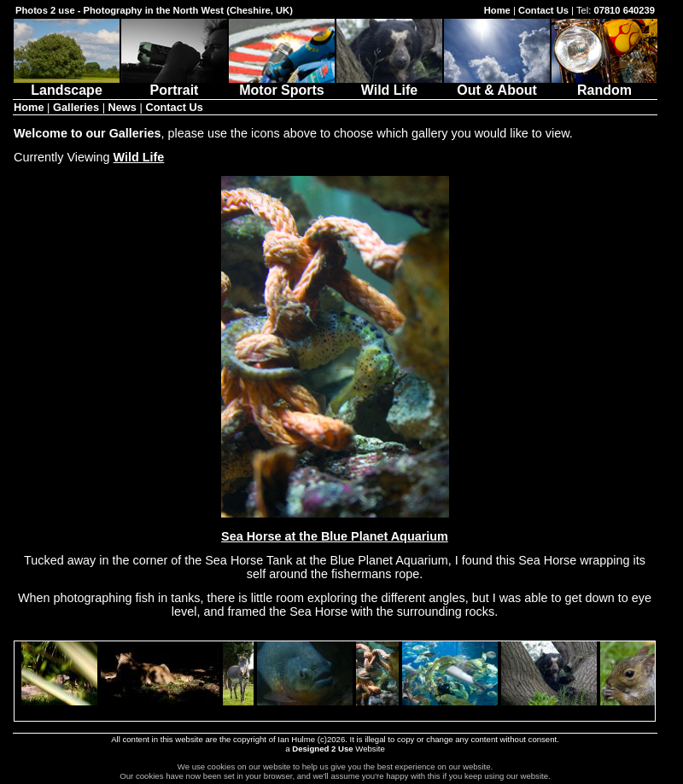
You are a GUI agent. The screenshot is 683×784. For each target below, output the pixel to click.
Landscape (67, 84)
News (123, 107)
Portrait (174, 84)
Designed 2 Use (322, 749)
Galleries (76, 107)
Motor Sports (282, 84)
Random (604, 84)
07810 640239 (624, 10)
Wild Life (389, 84)
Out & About (497, 84)
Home (497, 10)
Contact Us (543, 10)
